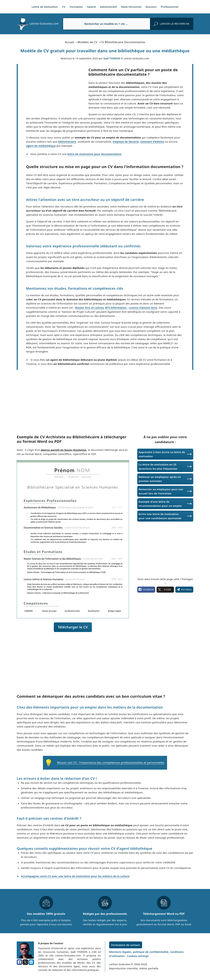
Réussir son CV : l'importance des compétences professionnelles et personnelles (111, 763)
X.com (165, 590)
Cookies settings (138, 956)
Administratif (108, 7)
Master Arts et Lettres (89, 308)
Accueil (70, 42)
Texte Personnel (131, 7)
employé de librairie (126, 142)
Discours (151, 7)
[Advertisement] (53, 89)
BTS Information (116, 308)
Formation (76, 7)
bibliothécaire (67, 142)
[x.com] (25, 962)
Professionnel (170, 7)
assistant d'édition (152, 142)
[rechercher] (171, 24)
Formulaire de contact (126, 945)
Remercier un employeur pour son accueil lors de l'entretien (161, 491)
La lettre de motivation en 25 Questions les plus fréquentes (158, 467)
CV (64, 7)
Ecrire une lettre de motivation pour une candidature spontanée (160, 516)
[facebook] (19, 962)
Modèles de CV (87, 42)
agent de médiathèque (41, 146)
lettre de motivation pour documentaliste (94, 154)
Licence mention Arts (143, 308)
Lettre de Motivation (45, 7)
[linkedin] (31, 962)
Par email (184, 590)
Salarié (91, 7)
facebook (146, 590)
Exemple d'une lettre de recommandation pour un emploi (160, 504)
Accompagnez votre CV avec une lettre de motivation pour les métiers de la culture (75, 876)
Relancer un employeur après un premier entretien (160, 479)
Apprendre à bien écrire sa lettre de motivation (162, 454)
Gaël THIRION (112, 58)
